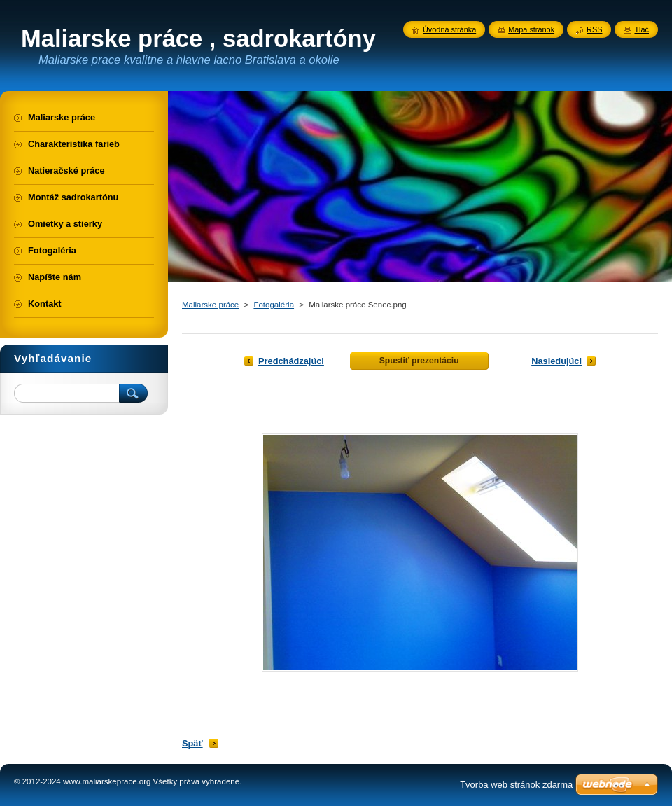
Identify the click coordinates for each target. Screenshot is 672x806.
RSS (594, 29)
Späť (192, 743)
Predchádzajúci (291, 361)
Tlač (642, 29)
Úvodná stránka (449, 29)
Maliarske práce (210, 305)
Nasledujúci (556, 361)
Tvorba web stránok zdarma (516, 785)
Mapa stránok (531, 29)
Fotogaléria (274, 305)
